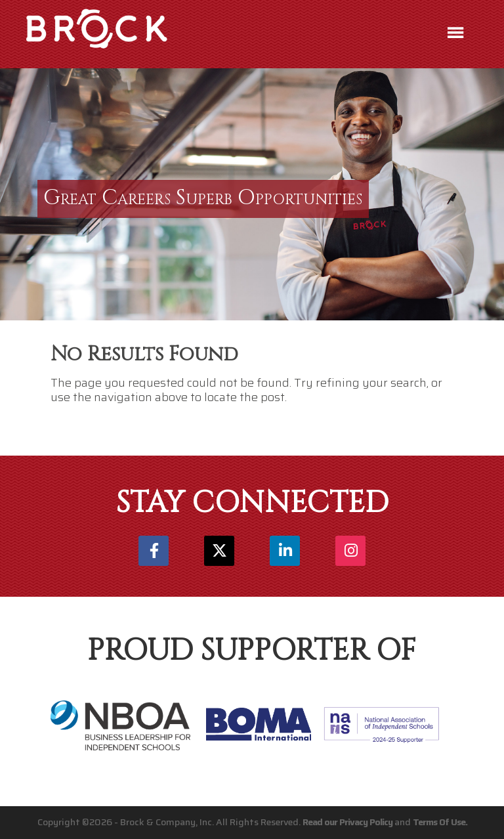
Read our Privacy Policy (347, 822)
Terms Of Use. (440, 822)
